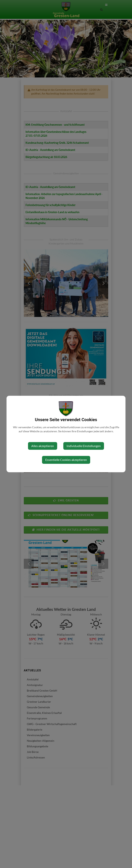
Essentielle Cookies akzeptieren (66, 460)
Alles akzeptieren (43, 446)
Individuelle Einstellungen (84, 446)
